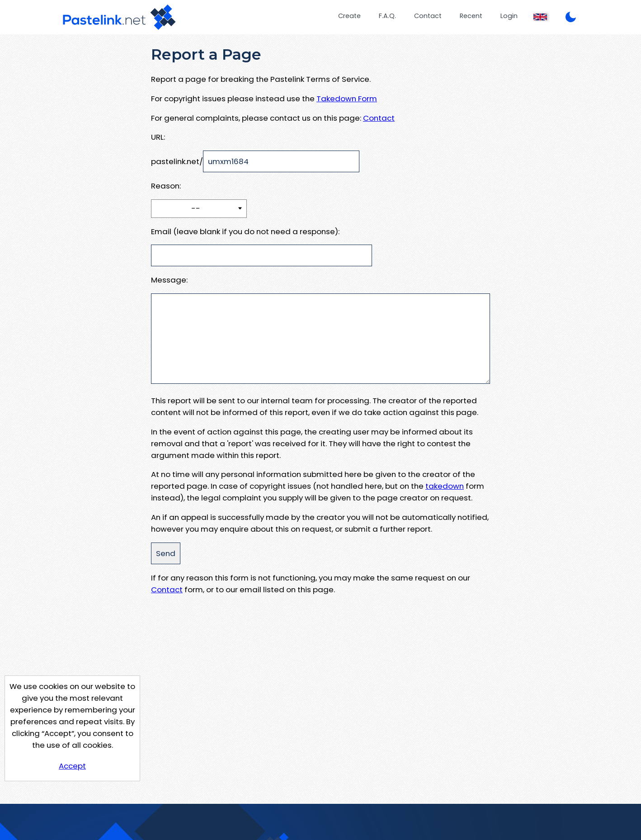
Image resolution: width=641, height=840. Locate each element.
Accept (72, 766)
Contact (428, 16)
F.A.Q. (387, 16)
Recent (471, 16)
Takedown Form (347, 99)
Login (509, 16)
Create (349, 16)
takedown (445, 486)
